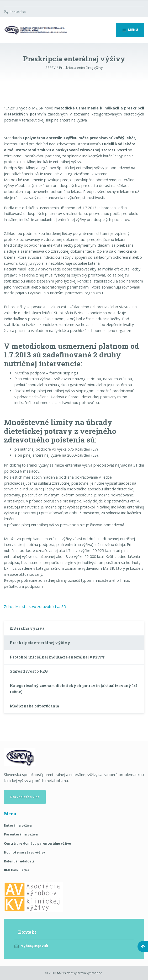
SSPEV (62, 973)
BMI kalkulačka (17, 870)
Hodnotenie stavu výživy (25, 852)
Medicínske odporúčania (34, 706)
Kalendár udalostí (19, 861)
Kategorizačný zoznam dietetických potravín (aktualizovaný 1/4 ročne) (74, 689)
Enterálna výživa (27, 628)
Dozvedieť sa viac (25, 797)
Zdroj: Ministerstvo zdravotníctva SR (35, 607)
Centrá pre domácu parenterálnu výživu (38, 843)
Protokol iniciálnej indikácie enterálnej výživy (58, 657)
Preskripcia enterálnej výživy (40, 643)
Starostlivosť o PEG (29, 671)
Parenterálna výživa (21, 834)
